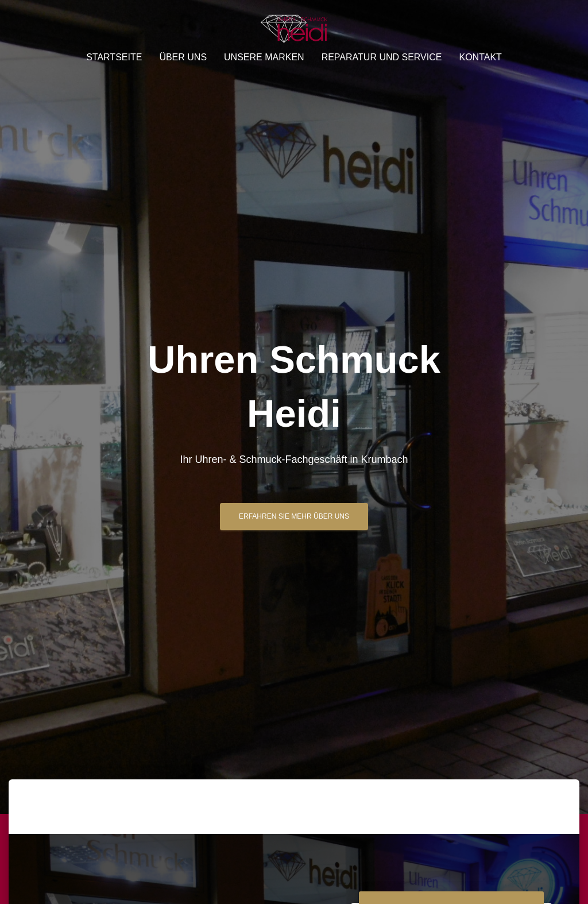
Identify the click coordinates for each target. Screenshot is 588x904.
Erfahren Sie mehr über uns (294, 516)
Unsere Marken (264, 57)
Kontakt (480, 57)
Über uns (183, 57)
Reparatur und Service (382, 57)
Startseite (114, 57)
